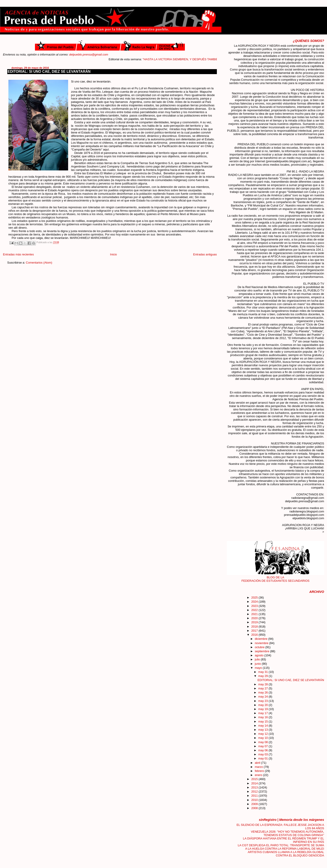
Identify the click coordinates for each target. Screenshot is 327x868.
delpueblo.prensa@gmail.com (89, 55)
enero (259, 775)
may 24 (263, 697)
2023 (255, 606)
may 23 (263, 701)
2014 (255, 783)
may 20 (263, 705)
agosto (260, 655)
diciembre (261, 639)
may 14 (263, 726)
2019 (255, 622)
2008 (255, 808)
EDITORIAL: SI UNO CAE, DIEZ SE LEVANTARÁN (49, 72)
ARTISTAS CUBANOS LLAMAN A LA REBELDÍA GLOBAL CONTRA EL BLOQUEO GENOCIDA (286, 854)
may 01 (263, 758)
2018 (255, 627)
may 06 (263, 750)
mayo (259, 668)
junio (258, 664)
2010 (255, 800)
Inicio (114, 254)
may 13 (263, 730)
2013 (255, 787)
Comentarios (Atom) (39, 263)
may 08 (263, 742)
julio (258, 659)
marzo (259, 767)
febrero (260, 771)
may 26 (263, 692)
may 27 (263, 688)
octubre (260, 647)
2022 (255, 610)
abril (258, 763)
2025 (255, 598)
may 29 (263, 676)
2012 (255, 792)
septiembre (262, 651)
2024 (255, 602)
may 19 (263, 709)
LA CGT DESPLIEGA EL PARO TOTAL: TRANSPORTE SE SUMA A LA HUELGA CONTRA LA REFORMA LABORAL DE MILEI (281, 847)
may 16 (263, 717)
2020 (255, 618)
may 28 (263, 684)
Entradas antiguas (205, 254)
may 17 (263, 713)
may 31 (263, 672)
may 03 (263, 754)
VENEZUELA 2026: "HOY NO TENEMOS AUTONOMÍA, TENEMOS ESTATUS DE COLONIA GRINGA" (287, 833)
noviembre (262, 643)
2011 (255, 796)
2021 (255, 614)
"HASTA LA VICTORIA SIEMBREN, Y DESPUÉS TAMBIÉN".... (195, 59)
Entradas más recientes (18, 254)
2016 (255, 635)
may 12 (263, 734)
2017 (255, 631)
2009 (255, 804)
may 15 (263, 721)
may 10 (263, 738)
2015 (255, 779)
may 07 (263, 746)
